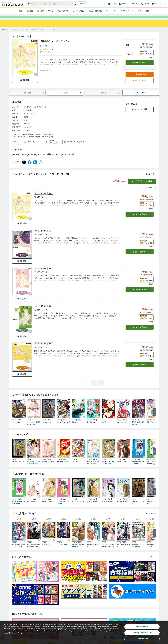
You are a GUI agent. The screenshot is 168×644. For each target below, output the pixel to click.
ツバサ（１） (16, 426)
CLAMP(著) (28, 114)
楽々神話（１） (92, 426)
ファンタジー (55, 159)
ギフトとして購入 (140, 114)
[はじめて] (135, 4)
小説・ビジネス (63, 11)
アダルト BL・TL (127, 11)
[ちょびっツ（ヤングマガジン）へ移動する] (39, 33)
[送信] (75, 4)
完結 (24, 159)
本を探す (82, 4)
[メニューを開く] (164, 4)
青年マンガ (32, 159)
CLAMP (45, 50)
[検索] (75, 4)
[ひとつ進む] (94, 387)
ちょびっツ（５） (42, 314)
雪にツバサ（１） (77, 426)
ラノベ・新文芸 (79, 11)
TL (115, 11)
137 (26, 135)
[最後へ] (101, 387)
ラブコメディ (43, 159)
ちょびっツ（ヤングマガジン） (35, 111)
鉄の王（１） (106, 426)
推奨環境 (81, 146)
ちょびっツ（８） (42, 201)
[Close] (164, 632)
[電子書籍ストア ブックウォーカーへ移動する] (11, 33)
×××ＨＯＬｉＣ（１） (47, 427)
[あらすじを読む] (80, 66)
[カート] (155, 4)
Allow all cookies (142, 627)
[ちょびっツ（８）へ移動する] (54, 33)
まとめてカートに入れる (142, 185)
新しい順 (152, 192)
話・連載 (41, 11)
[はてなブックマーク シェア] (35, 167)
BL (108, 11)
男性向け (16, 159)
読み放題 (30, 11)
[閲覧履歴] (145, 4)
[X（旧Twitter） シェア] (24, 167)
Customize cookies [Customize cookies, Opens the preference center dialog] (142, 639)
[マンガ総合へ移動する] (25, 33)
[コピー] (41, 167)
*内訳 (151, 61)
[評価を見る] (47, 55)
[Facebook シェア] (30, 167)
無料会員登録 (140, 79)
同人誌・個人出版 (95, 11)
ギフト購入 (131, 108)
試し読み (25, 84)
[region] (84, 633)
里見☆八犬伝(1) (152, 426)
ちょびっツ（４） (42, 352)
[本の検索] (33, 4)
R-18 (140, 11)
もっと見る (151, 178)
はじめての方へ (140, 85)
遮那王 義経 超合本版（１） (138, 427)
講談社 (26, 121)
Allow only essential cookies (142, 633)
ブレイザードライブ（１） (63, 427)
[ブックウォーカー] (13, 4)
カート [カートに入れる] (140, 218)
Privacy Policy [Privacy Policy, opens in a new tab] (17, 633)
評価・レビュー (141, 97)
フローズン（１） (122, 426)
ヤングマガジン (30, 118)
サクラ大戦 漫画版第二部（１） (33, 427)
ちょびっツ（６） (42, 276)
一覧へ (152, 561)
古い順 (144, 192)
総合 (21, 11)
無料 (147, 11)
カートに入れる (140, 67)
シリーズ (72, 97)
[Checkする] (36, 78)
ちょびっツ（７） (42, 239)
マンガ (51, 11)
